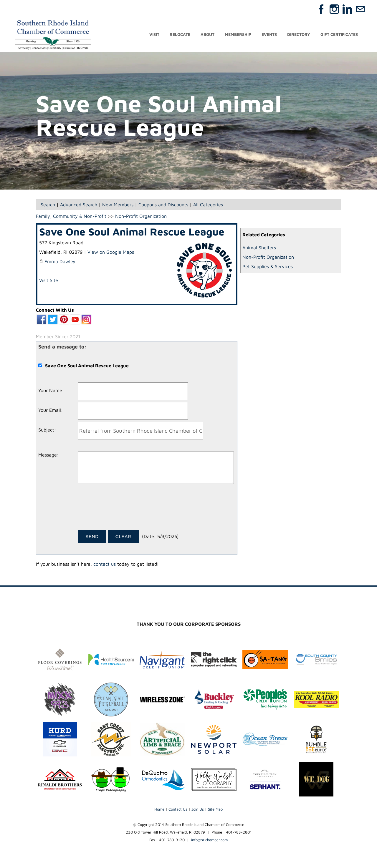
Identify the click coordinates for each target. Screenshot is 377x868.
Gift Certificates (339, 35)
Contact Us (178, 809)
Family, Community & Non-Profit (71, 216)
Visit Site (49, 281)
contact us (105, 564)
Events (269, 35)
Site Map (215, 809)
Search (48, 205)
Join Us (198, 809)
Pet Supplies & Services (268, 267)
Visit (154, 35)
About (207, 35)
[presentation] (123, 509)
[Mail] (360, 9)
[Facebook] (321, 9)
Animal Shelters (259, 248)
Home (159, 809)
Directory (299, 35)
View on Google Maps (111, 252)
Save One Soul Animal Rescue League (132, 232)
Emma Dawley (60, 262)
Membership (238, 35)
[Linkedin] (347, 9)
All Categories (208, 205)
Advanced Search (79, 205)
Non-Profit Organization (268, 257)
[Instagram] (334, 9)
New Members (118, 205)
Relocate (180, 35)
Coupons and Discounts (163, 205)
